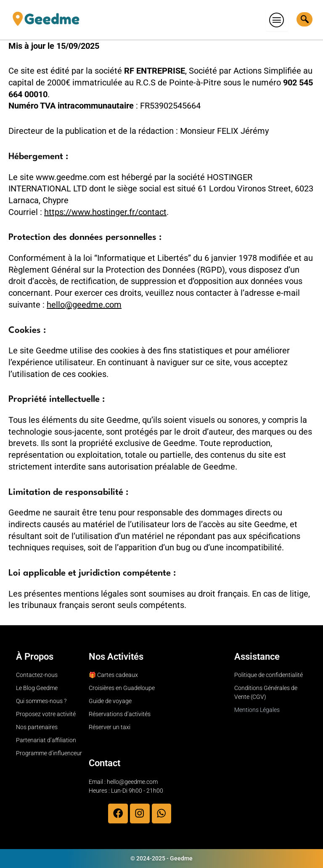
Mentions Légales (257, 709)
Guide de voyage (110, 701)
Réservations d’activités (120, 714)
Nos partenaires (37, 727)
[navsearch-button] (304, 19)
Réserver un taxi (110, 727)
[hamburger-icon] (277, 20)
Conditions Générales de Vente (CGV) (266, 692)
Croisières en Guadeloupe (122, 687)
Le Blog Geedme (37, 687)
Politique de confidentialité (269, 674)
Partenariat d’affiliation (46, 740)
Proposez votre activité (46, 714)
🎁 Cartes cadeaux (113, 674)
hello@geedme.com (84, 305)
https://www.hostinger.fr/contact (105, 212)
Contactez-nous (37, 674)
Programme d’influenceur (49, 753)
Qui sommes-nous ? (41, 701)
